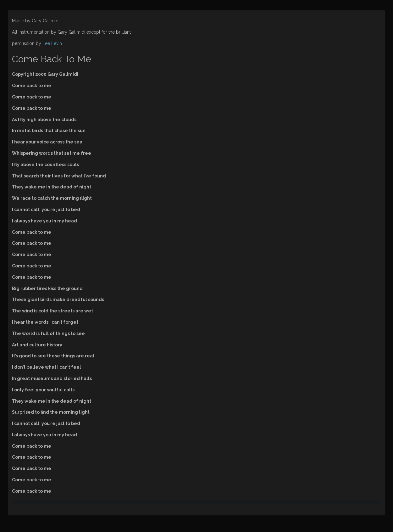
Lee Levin (52, 43)
